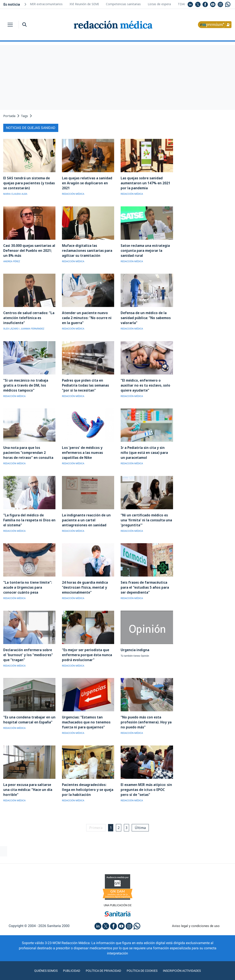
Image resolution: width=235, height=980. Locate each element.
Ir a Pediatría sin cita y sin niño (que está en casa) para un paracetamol (146, 451)
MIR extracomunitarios (46, 4)
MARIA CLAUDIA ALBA (15, 194)
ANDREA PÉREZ (12, 261)
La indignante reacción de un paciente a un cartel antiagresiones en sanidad (85, 518)
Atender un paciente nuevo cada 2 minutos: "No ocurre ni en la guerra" (86, 317)
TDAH (182, 4)
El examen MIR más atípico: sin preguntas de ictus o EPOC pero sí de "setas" (147, 786)
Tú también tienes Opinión (135, 653)
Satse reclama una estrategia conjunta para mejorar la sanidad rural (145, 250)
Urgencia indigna (134, 647)
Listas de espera (159, 4)
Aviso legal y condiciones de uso (196, 923)
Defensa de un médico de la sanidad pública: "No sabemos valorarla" (145, 317)
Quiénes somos (40, 968)
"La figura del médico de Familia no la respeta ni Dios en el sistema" (29, 518)
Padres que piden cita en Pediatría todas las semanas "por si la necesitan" (85, 384)
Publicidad (68, 968)
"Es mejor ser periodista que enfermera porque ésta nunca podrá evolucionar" (86, 652)
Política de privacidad (102, 968)
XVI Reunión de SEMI (84, 4)
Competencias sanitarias (123, 4)
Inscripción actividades (187, 968)
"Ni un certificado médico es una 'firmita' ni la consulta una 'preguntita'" (145, 518)
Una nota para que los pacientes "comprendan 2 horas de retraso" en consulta (29, 451)
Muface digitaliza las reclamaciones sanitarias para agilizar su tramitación (86, 250)
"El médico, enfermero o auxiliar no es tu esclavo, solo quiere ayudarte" (147, 384)
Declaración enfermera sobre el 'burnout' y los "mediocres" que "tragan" (29, 652)
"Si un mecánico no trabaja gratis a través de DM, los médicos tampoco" (25, 384)
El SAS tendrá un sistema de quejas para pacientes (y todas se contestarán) (29, 183)
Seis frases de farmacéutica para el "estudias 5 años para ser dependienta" (144, 585)
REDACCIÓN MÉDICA (73, 194)
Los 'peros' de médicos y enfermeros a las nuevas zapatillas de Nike (82, 451)
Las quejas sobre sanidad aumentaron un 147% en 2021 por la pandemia (145, 183)
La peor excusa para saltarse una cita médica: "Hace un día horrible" (27, 786)
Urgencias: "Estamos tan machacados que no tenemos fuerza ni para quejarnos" (86, 719)
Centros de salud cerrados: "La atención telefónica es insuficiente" (28, 317)
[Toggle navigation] (10, 25)
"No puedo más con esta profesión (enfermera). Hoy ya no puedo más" (146, 719)
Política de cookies (143, 968)
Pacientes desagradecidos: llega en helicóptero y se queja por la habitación (87, 786)
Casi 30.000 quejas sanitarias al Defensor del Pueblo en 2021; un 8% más (29, 250)
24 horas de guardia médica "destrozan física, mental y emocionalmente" (84, 585)
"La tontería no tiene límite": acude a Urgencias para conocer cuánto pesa (29, 585)
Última (142, 824)
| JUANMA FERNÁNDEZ (32, 328)
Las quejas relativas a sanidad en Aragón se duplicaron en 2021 (86, 183)
